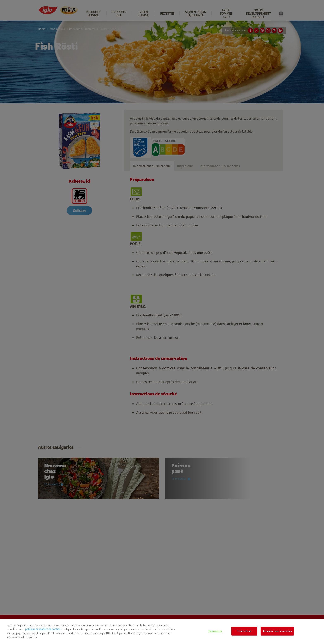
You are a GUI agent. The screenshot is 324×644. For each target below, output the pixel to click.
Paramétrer (215, 631)
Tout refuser (244, 631)
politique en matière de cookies (43, 629)
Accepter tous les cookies (277, 631)
